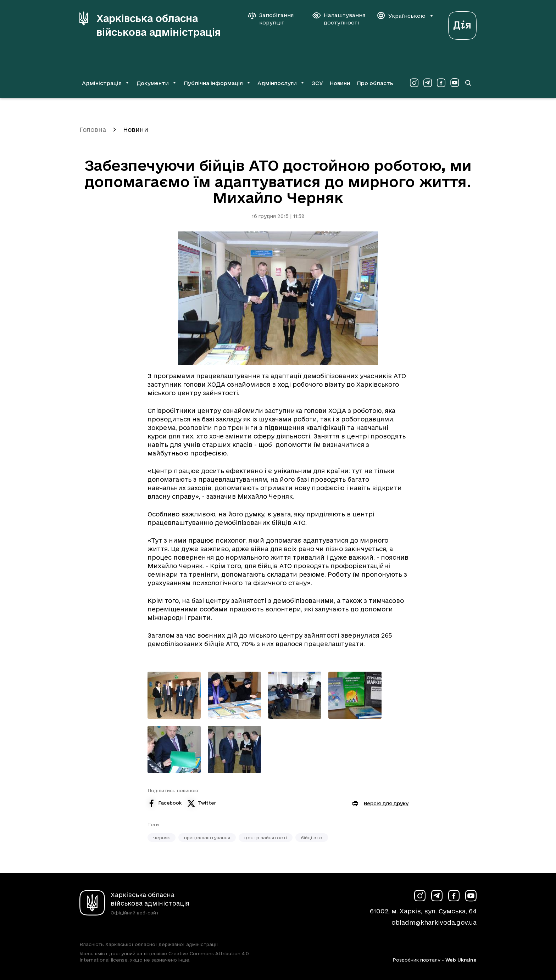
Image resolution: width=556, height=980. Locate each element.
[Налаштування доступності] (339, 19)
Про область (375, 83)
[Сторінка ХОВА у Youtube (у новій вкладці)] (455, 83)
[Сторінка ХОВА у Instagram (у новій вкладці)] (414, 83)
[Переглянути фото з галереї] (174, 695)
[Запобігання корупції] (274, 19)
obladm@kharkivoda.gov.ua (434, 922)
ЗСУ (317, 83)
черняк (162, 838)
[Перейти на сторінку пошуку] (468, 83)
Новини (340, 83)
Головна (93, 130)
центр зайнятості (266, 838)
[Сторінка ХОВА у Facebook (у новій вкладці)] (441, 83)
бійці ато (312, 838)
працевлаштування (207, 838)
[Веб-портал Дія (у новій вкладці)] (462, 24)
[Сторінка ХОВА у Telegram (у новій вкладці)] (428, 83)
